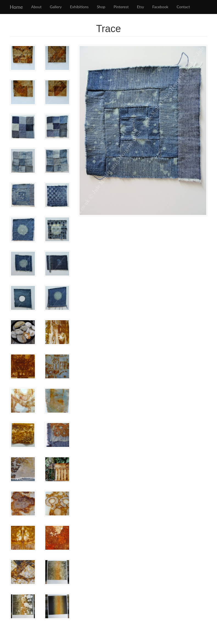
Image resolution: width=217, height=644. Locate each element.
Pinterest (121, 7)
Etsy (140, 7)
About (36, 7)
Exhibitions (79, 7)
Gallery (56, 7)
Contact (183, 7)
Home (16, 7)
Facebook (160, 7)
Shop (101, 7)
